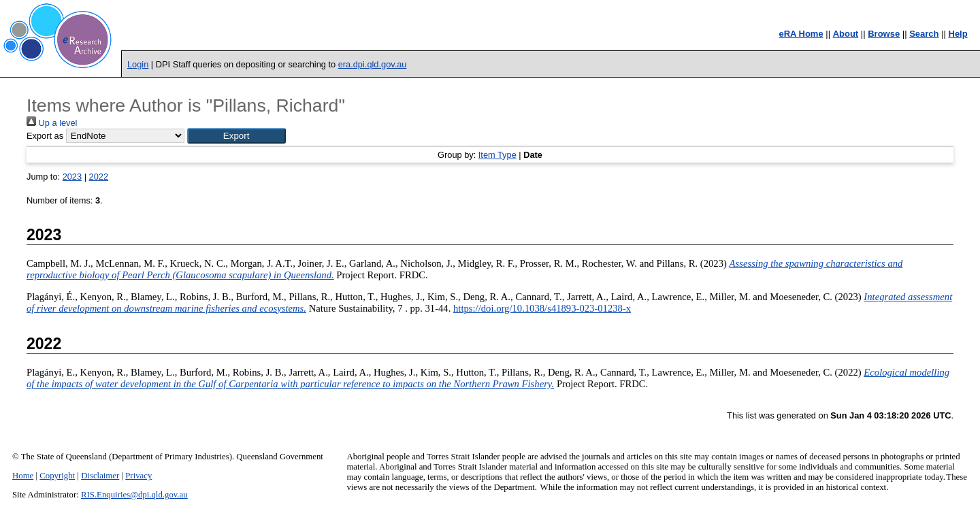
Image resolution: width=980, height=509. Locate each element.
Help (958, 34)
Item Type (497, 155)
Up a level (52, 123)
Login (138, 64)
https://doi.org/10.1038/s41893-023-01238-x (542, 308)
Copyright (57, 476)
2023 (72, 177)
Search (924, 34)
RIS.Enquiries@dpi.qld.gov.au (134, 495)
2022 (99, 177)
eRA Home (801, 34)
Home (23, 476)
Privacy (138, 476)
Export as (45, 136)
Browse (884, 34)
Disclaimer (100, 476)
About (846, 34)
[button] (236, 136)
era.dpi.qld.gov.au (373, 64)
